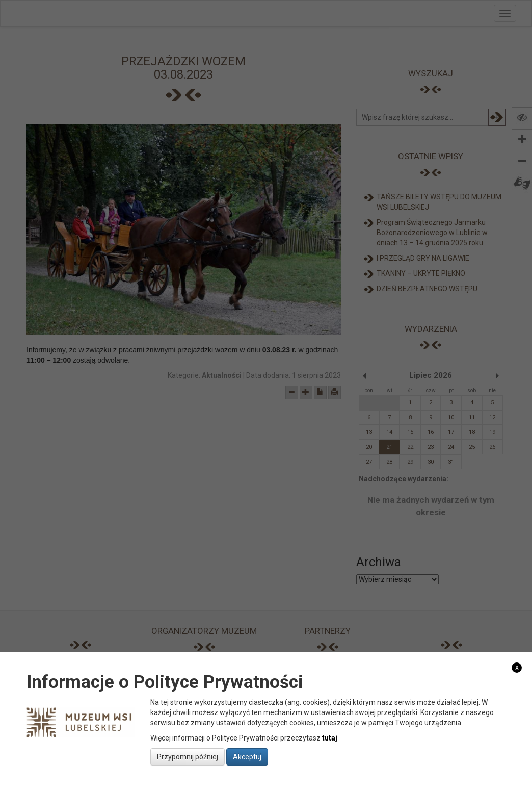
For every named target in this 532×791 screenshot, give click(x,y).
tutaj (330, 738)
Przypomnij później (188, 757)
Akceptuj (247, 757)
